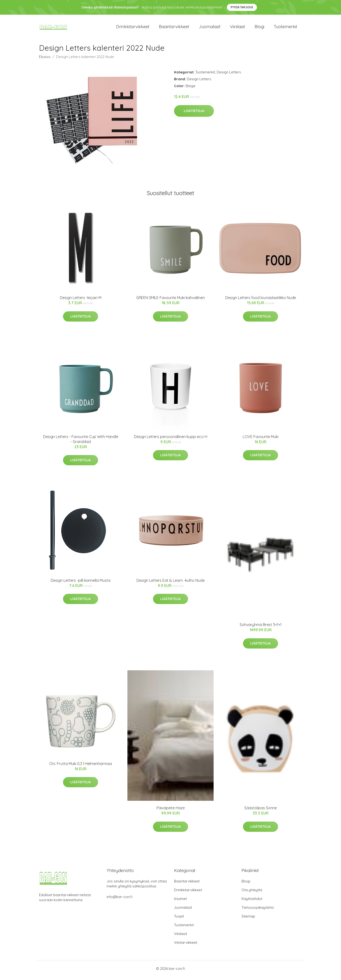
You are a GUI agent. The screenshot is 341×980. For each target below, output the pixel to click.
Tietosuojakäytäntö (258, 911)
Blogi (259, 28)
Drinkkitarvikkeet (133, 28)
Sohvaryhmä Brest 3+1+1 (261, 628)
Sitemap (248, 920)
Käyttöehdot (252, 902)
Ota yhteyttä (252, 893)
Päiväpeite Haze (171, 811)
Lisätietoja (194, 114)
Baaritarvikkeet (174, 28)
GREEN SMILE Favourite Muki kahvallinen (170, 301)
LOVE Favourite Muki (261, 440)
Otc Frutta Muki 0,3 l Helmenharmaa (81, 767)
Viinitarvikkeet (186, 946)
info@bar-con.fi (119, 900)
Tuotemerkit (285, 28)
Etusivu (45, 60)
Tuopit (179, 920)
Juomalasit (210, 28)
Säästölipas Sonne (261, 811)
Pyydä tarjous (242, 7)
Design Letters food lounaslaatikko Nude (261, 301)
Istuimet (180, 902)
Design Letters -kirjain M (81, 301)
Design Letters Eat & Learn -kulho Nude (170, 584)
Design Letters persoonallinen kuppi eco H (171, 440)
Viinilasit (238, 28)
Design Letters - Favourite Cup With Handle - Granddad (81, 442)
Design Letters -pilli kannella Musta (81, 584)
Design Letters (229, 75)
